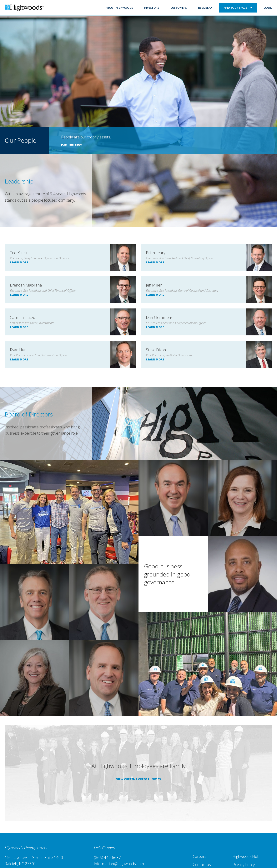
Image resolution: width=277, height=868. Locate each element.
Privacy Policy (244, 865)
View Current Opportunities (138, 779)
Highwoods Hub (246, 856)
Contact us (202, 865)
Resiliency (205, 8)
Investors (152, 8)
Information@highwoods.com (119, 864)
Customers (179, 8)
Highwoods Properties (24, 8)
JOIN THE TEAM (72, 145)
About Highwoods (119, 8)
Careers (200, 856)
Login (268, 8)
